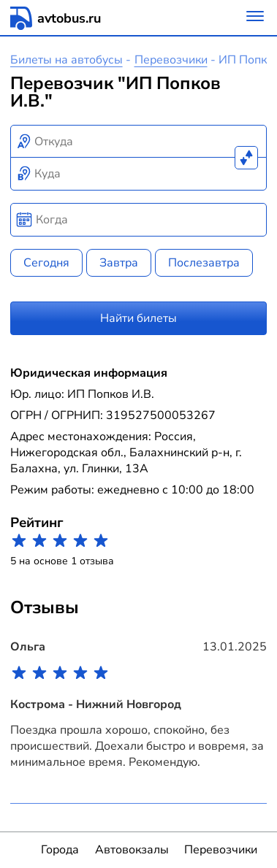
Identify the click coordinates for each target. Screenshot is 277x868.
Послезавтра (204, 263)
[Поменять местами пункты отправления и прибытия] (246, 158)
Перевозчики (171, 60)
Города (60, 850)
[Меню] (255, 18)
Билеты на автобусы (67, 60)
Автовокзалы (132, 850)
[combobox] (139, 142)
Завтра (119, 263)
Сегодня (46, 263)
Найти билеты (138, 318)
